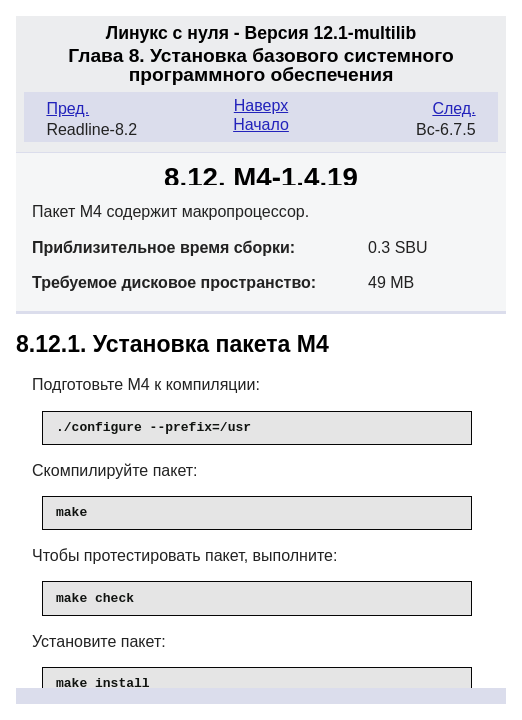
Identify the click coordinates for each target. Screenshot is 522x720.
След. (453, 108)
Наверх (261, 105)
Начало (261, 124)
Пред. (67, 108)
